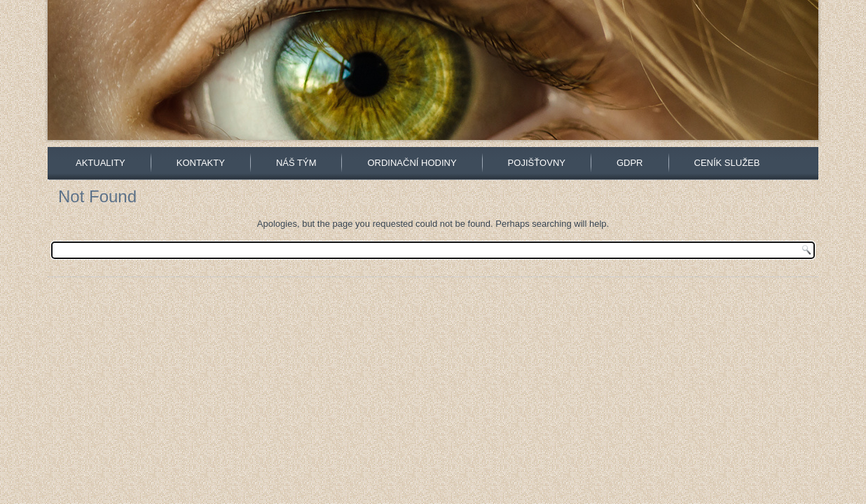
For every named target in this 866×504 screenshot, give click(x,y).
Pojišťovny (537, 163)
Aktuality (101, 163)
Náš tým (296, 163)
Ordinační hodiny (412, 163)
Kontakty (201, 163)
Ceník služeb (727, 163)
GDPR (630, 163)
